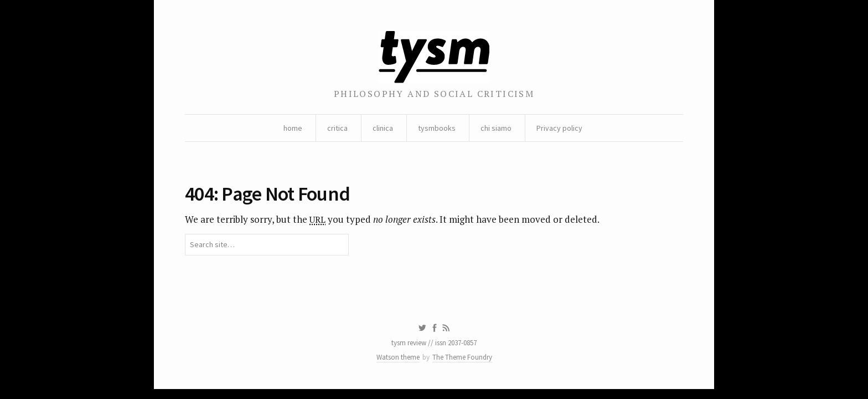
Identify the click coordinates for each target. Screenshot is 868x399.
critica (337, 128)
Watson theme (398, 357)
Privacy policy (559, 128)
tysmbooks (437, 128)
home (293, 128)
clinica (383, 128)
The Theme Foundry (462, 357)
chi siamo (496, 128)
